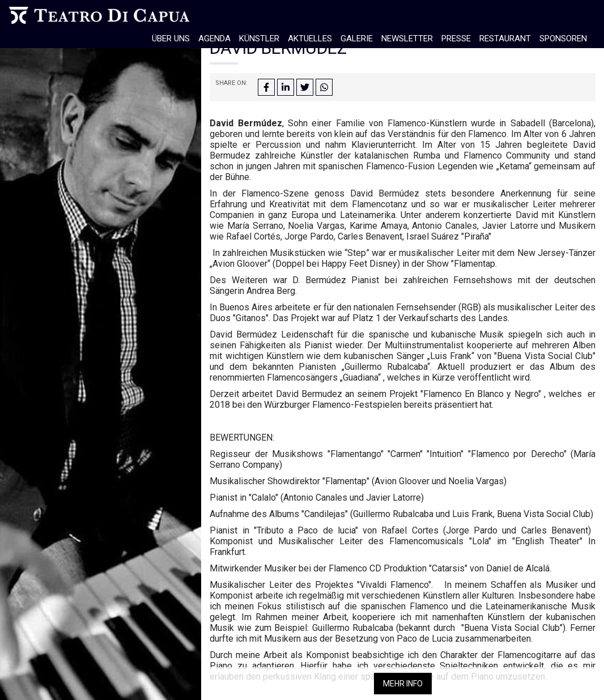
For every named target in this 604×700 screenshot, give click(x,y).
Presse (456, 39)
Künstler (259, 39)
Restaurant (505, 39)
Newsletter (407, 39)
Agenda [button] (214, 39)
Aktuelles (310, 39)
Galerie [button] (357, 39)
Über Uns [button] (171, 39)
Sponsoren (563, 39)
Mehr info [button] (403, 684)
